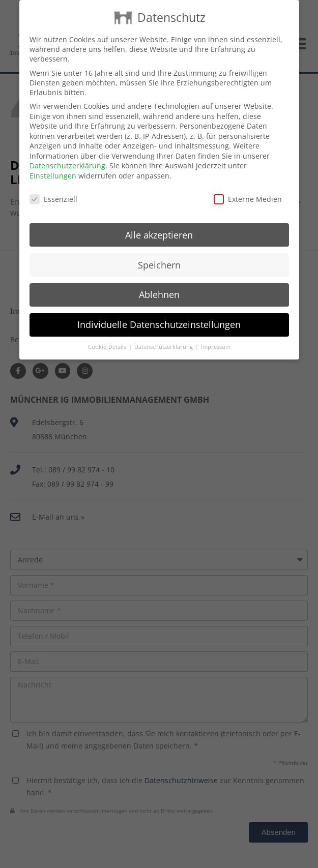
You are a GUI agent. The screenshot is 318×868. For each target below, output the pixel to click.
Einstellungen (53, 166)
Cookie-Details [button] (108, 337)
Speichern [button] (159, 254)
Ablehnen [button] (159, 284)
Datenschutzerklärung (67, 155)
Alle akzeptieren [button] (159, 224)
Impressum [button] (216, 337)
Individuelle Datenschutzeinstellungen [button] (159, 314)
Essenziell (53, 188)
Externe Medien (248, 188)
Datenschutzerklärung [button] (164, 337)
